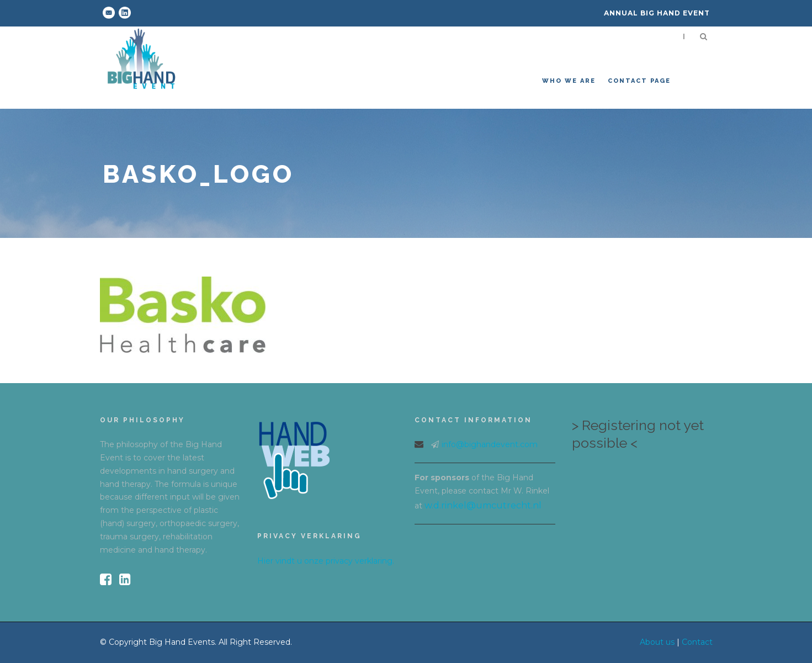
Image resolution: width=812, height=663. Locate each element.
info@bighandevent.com (490, 444)
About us (657, 642)
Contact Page (639, 81)
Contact (697, 642)
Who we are (569, 81)
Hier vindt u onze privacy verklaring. (326, 561)
